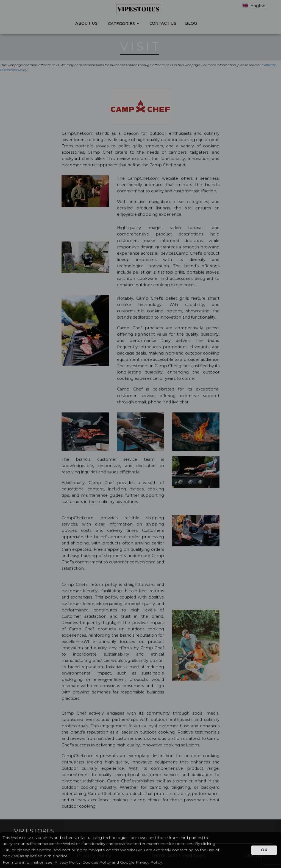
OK (264, 850)
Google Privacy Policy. (141, 862)
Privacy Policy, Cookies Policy (83, 862)
